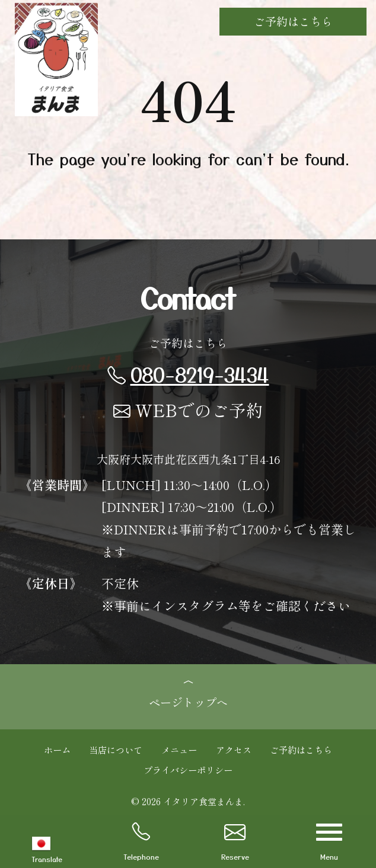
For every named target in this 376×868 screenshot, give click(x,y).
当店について (116, 750)
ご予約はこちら (293, 21)
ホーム (57, 750)
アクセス (234, 750)
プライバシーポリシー (188, 770)
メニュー (179, 750)
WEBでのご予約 (188, 410)
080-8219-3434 (188, 374)
